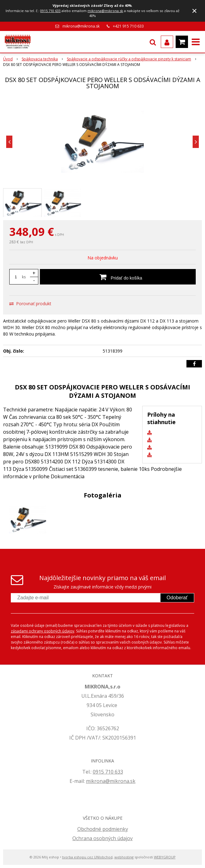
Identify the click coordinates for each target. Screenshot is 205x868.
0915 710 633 (50, 11)
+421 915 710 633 (128, 26)
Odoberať (177, 598)
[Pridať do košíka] (118, 277)
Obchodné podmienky (103, 829)
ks (24, 277)
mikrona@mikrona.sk (105, 11)
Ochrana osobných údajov (102, 838)
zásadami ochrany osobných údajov (43, 631)
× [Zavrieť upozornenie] (194, 11)
